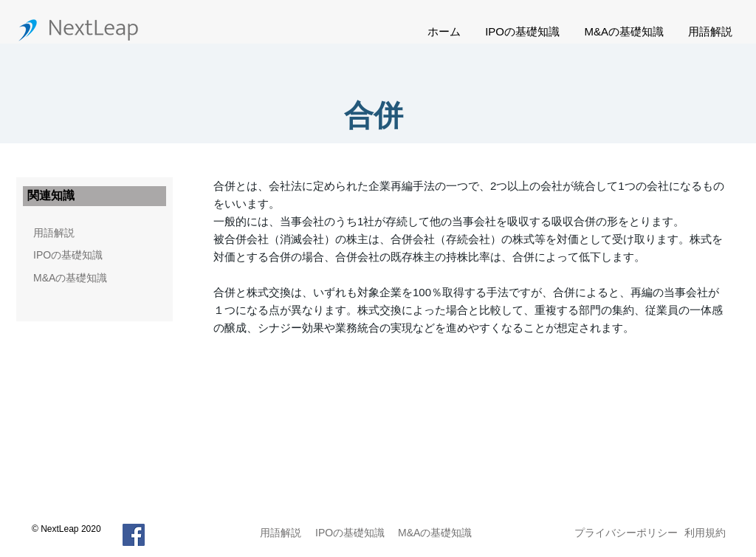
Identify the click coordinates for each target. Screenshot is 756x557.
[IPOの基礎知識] (73, 256)
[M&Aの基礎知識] (94, 278)
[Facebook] (134, 535)
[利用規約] (707, 533)
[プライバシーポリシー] (626, 533)
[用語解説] (54, 233)
